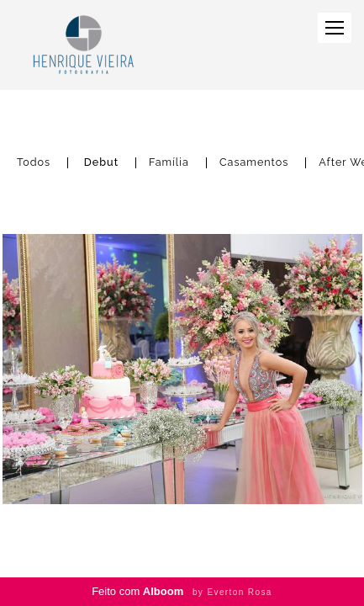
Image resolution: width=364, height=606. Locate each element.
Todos (34, 163)
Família (169, 163)
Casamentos (254, 163)
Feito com (182, 591)
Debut (101, 163)
